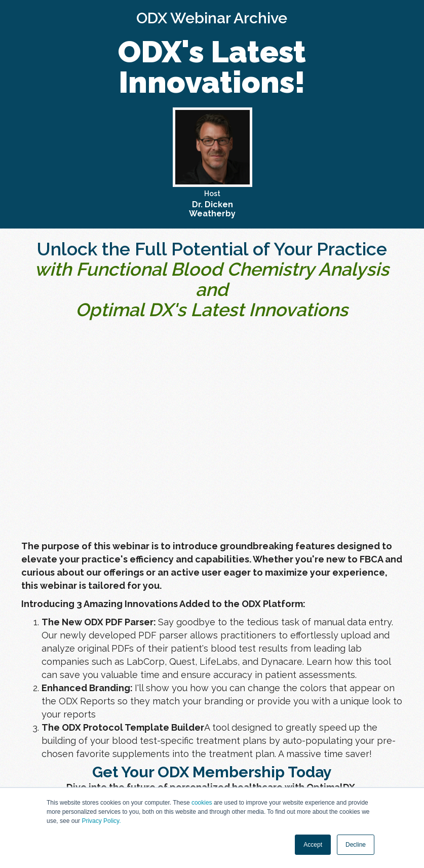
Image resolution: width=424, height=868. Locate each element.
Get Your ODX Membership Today (212, 772)
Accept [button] (313, 845)
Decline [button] (356, 845)
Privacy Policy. (101, 821)
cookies (202, 803)
